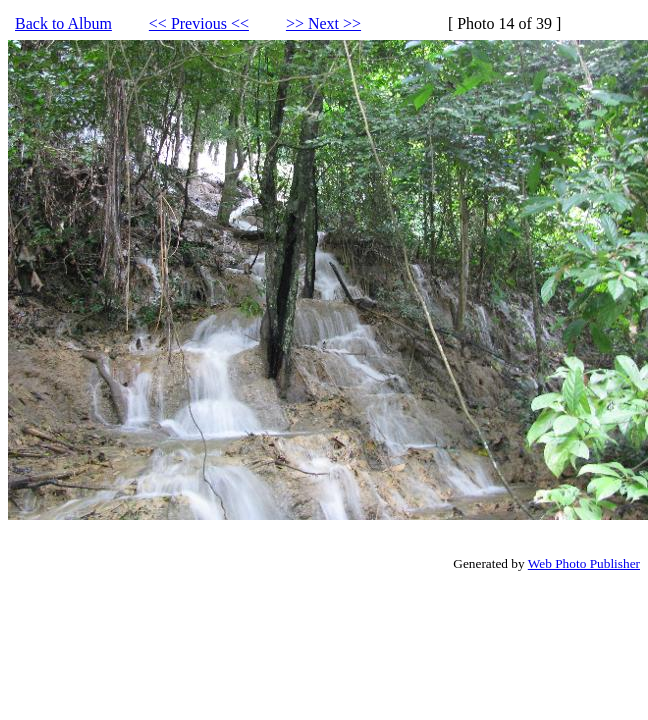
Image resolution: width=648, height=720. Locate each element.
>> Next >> (323, 23)
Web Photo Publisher (584, 563)
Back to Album (63, 23)
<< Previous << (199, 23)
